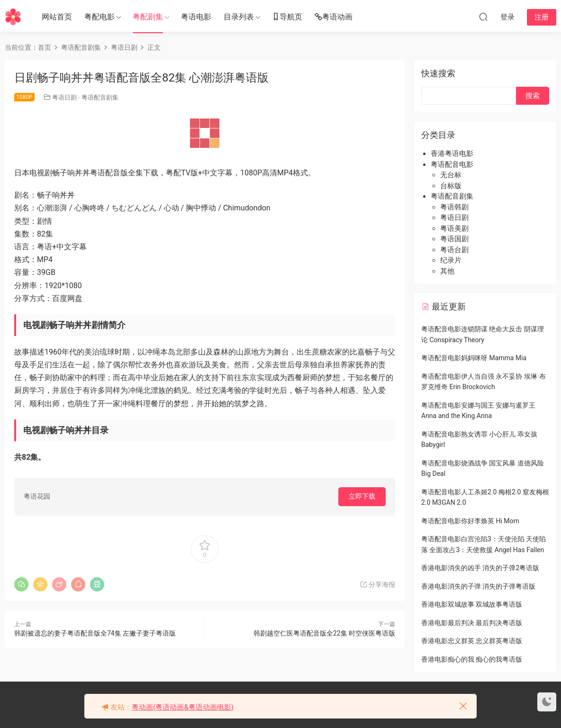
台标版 (451, 186)
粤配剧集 (148, 17)
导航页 (287, 17)
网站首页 (57, 17)
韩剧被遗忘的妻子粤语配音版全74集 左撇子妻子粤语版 (95, 633)
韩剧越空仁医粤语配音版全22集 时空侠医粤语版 (324, 633)
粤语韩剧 (454, 207)
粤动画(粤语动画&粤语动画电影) (183, 707)
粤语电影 (196, 17)
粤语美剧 (454, 228)
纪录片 (451, 260)
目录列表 (239, 17)
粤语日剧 (64, 97)
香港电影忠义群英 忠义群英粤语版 (472, 641)
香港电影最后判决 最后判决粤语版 (472, 623)
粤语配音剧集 (100, 97)
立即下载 (362, 496)
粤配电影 (100, 17)
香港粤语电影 (452, 154)
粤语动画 (334, 17)
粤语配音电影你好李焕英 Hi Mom (470, 521)
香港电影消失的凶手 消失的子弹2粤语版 (480, 568)
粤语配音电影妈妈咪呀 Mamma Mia (474, 358)
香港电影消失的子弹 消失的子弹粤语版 (478, 586)
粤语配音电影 (452, 164)
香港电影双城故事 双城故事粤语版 (472, 604)
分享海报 (377, 584)
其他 (447, 271)
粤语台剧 (454, 250)
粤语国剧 (454, 239)
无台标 (451, 175)
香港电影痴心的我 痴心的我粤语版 (472, 659)
